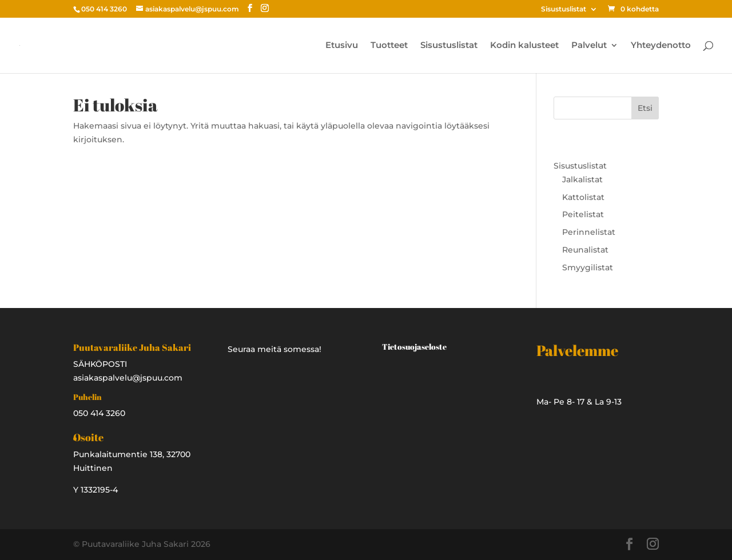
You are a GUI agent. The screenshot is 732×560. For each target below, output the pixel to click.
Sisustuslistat (564, 9)
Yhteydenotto (661, 46)
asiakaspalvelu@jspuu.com (128, 378)
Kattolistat (583, 197)
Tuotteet (389, 46)
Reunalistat (585, 250)
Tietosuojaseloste (414, 347)
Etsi (645, 108)
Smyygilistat (588, 267)
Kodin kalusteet (524, 46)
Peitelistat (583, 214)
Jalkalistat (582, 179)
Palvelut (589, 46)
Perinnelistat (589, 232)
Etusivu (342, 46)
